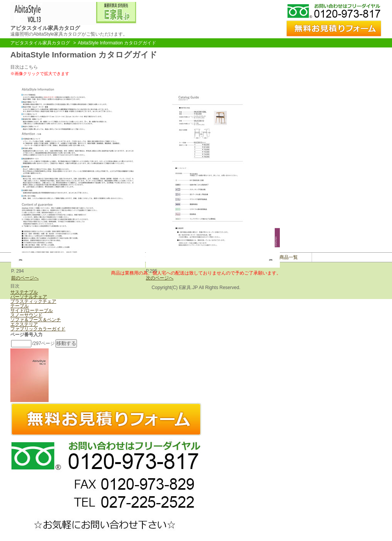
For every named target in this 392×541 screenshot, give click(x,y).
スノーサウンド (26, 315)
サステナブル (24, 292)
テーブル (20, 306)
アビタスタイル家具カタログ (40, 43)
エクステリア (24, 324)
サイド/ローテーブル (32, 311)
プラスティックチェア (33, 301)
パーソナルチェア (29, 297)
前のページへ (25, 278)
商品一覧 (289, 257)
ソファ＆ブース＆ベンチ (36, 320)
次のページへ (160, 278)
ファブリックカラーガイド (38, 329)
